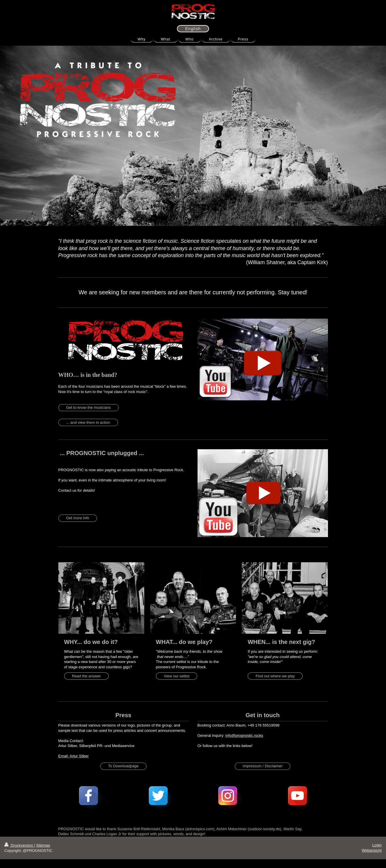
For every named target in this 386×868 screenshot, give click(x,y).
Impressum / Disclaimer (263, 766)
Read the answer (86, 676)
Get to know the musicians (89, 407)
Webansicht (372, 850)
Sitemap (43, 845)
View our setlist (177, 676)
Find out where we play (275, 676)
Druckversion (19, 845)
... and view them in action (88, 422)
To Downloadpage (123, 766)
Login (377, 845)
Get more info (78, 518)
